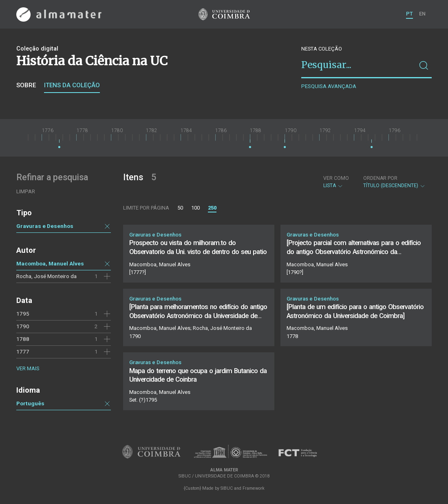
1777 (23, 351)
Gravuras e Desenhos (45, 226)
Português (30, 403)
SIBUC (227, 488)
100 (195, 208)
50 (180, 208)
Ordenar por (380, 178)
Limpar (26, 191)
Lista (336, 182)
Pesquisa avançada (329, 86)
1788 (23, 339)
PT (409, 14)
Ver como (336, 178)
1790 (23, 326)
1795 (23, 314)
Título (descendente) (394, 182)
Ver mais (28, 368)
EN (422, 14)
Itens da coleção (72, 85)
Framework (254, 488)
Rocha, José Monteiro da (46, 276)
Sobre (26, 85)
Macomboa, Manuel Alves (50, 263)
